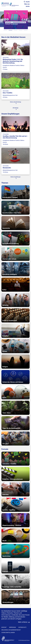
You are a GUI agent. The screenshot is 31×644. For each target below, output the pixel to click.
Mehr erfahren (23, 622)
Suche (27, 2)
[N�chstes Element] (28, 20)
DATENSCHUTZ (22, 627)
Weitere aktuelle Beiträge (16, 102)
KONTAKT (4, 627)
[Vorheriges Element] (3, 20)
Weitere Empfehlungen (15, 177)
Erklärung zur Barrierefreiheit (11, 630)
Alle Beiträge (15, 108)
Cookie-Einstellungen (8, 633)
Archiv (28, 6)
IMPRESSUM (12, 627)
